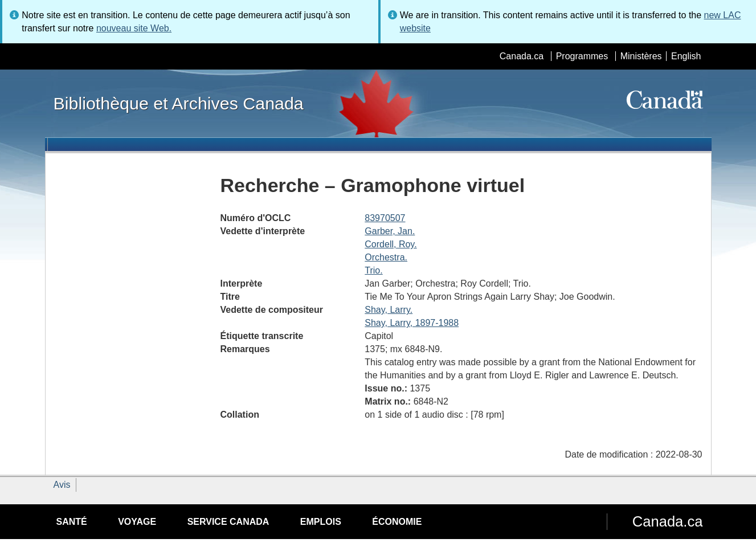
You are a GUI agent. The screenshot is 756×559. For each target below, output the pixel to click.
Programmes (582, 56)
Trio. (373, 270)
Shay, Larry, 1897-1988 (412, 323)
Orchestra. (386, 257)
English (686, 56)
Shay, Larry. (389, 310)
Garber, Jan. (390, 231)
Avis (62, 485)
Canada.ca (522, 56)
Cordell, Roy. (391, 244)
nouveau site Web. (134, 28)
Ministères (641, 56)
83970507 (385, 218)
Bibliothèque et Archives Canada (179, 103)
